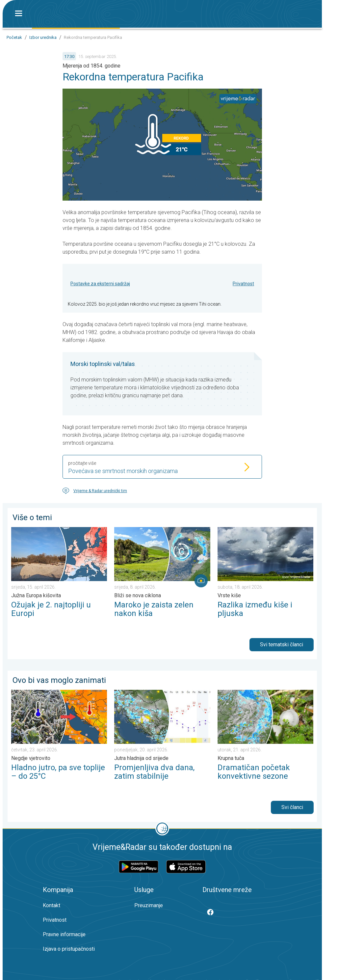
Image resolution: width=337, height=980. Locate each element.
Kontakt (52, 905)
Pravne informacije (64, 934)
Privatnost (243, 284)
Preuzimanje (149, 905)
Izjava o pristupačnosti (69, 949)
